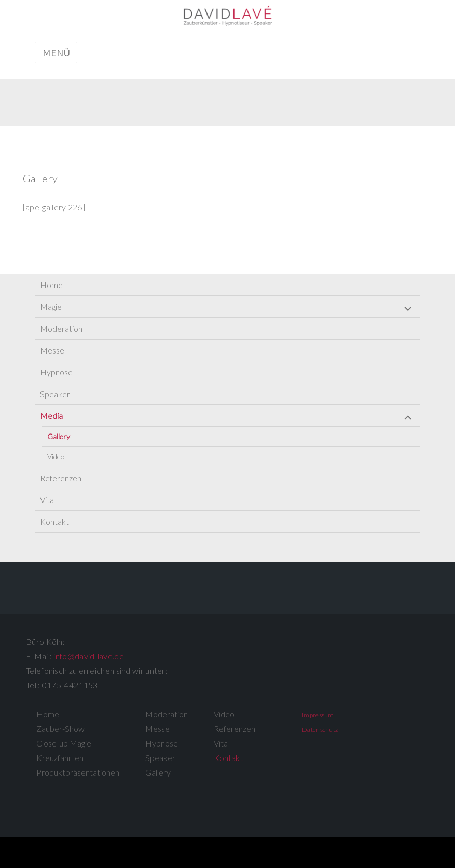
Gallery (59, 436)
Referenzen (61, 478)
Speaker (55, 394)
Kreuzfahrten (60, 758)
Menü (56, 53)
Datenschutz (320, 730)
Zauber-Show (60, 729)
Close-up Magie (64, 743)
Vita (47, 500)
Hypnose (56, 372)
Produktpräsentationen (78, 772)
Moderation (61, 328)
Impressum (318, 715)
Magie (51, 307)
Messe (52, 350)
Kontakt (54, 521)
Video (56, 457)
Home (51, 285)
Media (51, 416)
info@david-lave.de (88, 656)
